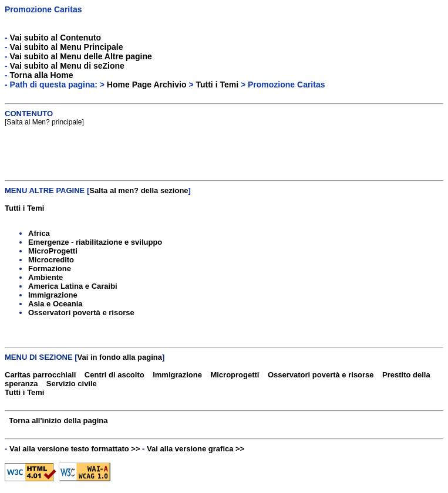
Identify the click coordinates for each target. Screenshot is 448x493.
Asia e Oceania (55, 304)
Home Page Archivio (147, 85)
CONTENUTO (29, 114)
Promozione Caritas (43, 9)
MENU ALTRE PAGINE (45, 190)
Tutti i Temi (217, 85)
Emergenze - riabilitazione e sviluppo (95, 242)
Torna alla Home (42, 75)
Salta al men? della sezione (139, 190)
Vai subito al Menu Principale (67, 47)
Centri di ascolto (114, 375)
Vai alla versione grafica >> (196, 449)
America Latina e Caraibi (73, 286)
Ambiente (46, 277)
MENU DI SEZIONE (39, 357)
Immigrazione (53, 295)
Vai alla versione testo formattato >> (75, 449)
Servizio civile (72, 384)
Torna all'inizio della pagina (58, 421)
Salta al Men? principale (44, 122)
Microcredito (51, 260)
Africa (39, 233)
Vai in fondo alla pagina (120, 357)
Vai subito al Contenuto (56, 38)
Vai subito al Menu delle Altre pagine (81, 56)
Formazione (50, 269)
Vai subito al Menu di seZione (67, 66)
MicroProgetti (53, 251)
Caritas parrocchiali (40, 375)
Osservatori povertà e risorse (81, 313)
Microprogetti (235, 375)
